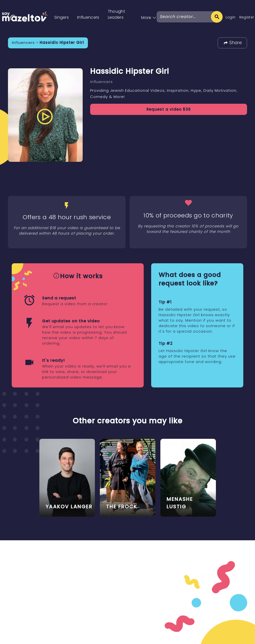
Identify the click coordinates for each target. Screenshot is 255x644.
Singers (62, 17)
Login (231, 17)
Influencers (88, 17)
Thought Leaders (116, 14)
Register (247, 17)
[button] (149, 12)
